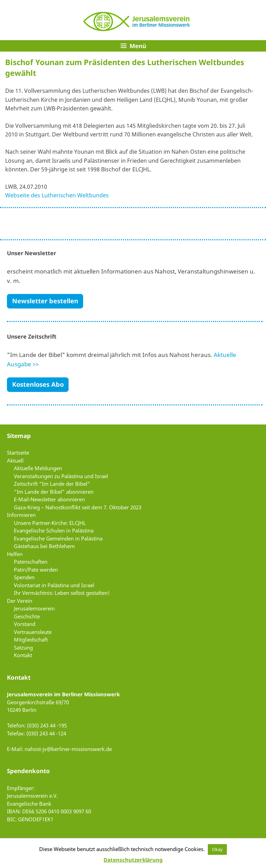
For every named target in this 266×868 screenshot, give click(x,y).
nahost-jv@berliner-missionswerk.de (68, 749)
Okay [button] (217, 849)
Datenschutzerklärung (133, 860)
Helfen (15, 554)
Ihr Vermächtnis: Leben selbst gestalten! (62, 593)
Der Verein (20, 601)
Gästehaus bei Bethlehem (44, 546)
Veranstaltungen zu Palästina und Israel (61, 476)
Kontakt (23, 655)
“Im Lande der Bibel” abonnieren (54, 492)
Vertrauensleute (33, 632)
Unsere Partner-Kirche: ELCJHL (50, 523)
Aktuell (15, 460)
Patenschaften (31, 562)
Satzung (23, 647)
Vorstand (25, 624)
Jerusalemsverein (34, 608)
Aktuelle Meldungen (38, 468)
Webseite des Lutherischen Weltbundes (57, 195)
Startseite (18, 453)
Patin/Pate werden (36, 570)
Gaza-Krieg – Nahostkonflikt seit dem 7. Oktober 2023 (78, 507)
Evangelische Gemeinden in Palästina (58, 538)
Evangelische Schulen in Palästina (54, 530)
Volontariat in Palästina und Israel (54, 585)
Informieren (21, 515)
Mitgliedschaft (31, 639)
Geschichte (27, 616)
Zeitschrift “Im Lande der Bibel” (52, 484)
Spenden (24, 577)
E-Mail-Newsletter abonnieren (49, 499)
